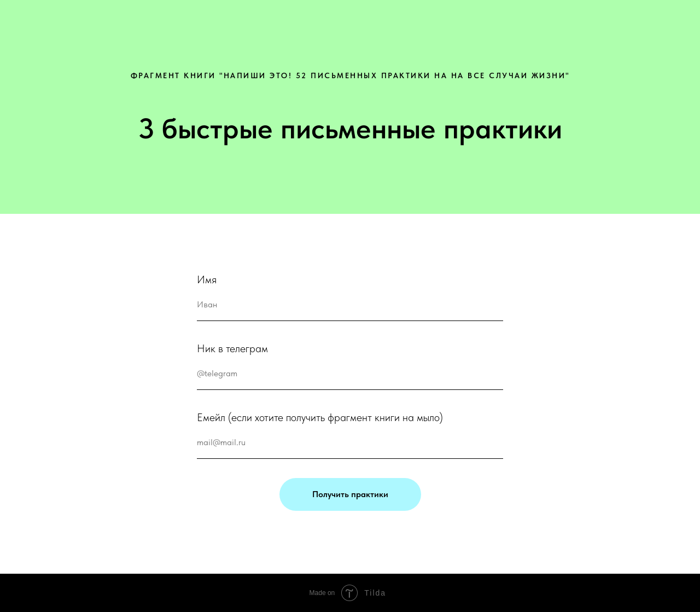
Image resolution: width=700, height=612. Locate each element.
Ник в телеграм (232, 348)
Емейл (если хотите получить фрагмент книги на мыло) (320, 417)
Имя (207, 279)
